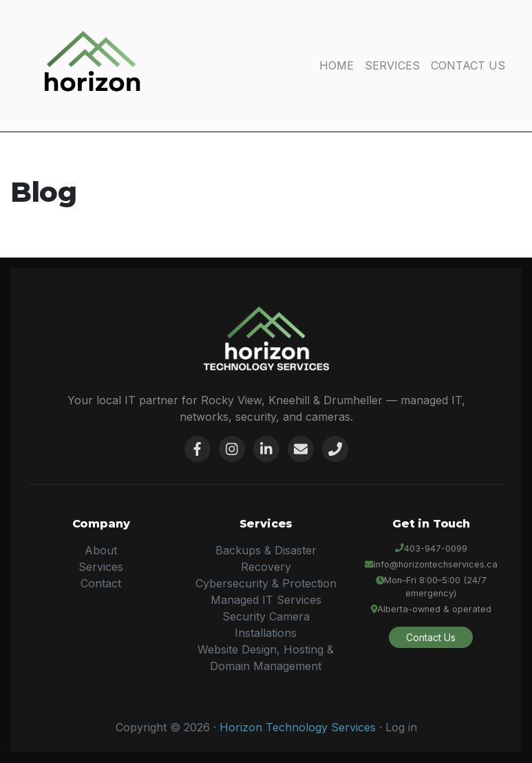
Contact (101, 583)
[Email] (301, 449)
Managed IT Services (266, 600)
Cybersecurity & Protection (266, 583)
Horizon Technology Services (298, 727)
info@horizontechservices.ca (436, 564)
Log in (401, 727)
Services (101, 567)
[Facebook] (198, 449)
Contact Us (431, 637)
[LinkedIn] (266, 449)
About (101, 550)
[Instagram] (232, 449)
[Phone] (335, 449)
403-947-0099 (436, 548)
